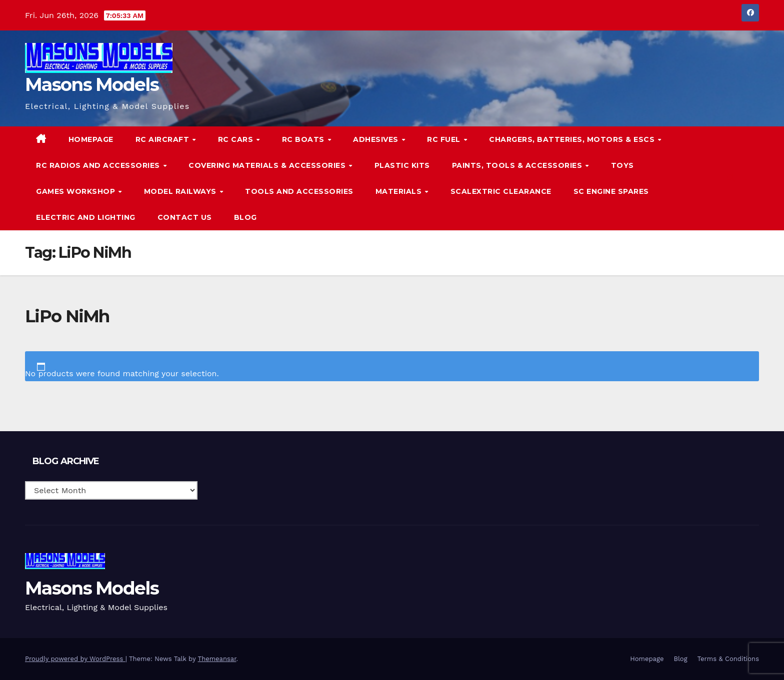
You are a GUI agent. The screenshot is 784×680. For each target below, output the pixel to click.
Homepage (91, 139)
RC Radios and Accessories (99, 165)
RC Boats (304, 139)
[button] (731, 178)
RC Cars (237, 139)
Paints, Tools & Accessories (518, 165)
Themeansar (217, 659)
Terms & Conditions (728, 659)
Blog (245, 217)
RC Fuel (445, 139)
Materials (400, 191)
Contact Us (185, 217)
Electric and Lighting (86, 217)
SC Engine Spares (611, 191)
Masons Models (92, 84)
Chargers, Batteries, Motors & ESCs (573, 139)
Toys (622, 165)
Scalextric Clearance (501, 191)
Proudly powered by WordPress (75, 659)
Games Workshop (77, 191)
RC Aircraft (163, 139)
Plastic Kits (402, 165)
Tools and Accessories (299, 191)
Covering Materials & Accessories (268, 165)
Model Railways (181, 191)
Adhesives (377, 139)
